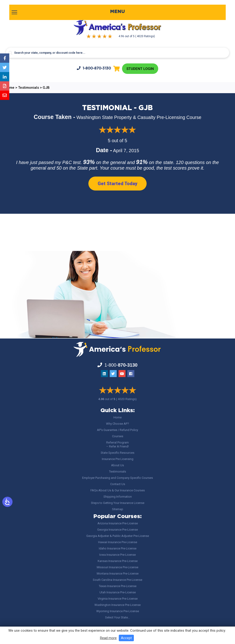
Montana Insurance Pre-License (118, 573)
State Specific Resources (117, 453)
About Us (117, 465)
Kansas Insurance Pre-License (118, 561)
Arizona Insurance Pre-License (118, 523)
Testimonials (117, 471)
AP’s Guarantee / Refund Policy (117, 430)
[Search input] (117, 53)
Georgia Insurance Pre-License (117, 530)
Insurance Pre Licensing (118, 459)
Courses (118, 436)
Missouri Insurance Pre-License (117, 567)
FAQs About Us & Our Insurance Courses (118, 490)
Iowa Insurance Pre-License (117, 555)
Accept (126, 638)
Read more (108, 638)
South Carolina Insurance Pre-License (117, 580)
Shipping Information (118, 497)
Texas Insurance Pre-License (118, 586)
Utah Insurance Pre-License (118, 592)
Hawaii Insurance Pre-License (118, 542)
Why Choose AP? (117, 424)
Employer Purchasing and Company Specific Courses (117, 478)
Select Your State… (117, 617)
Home (117, 417)
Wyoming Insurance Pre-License (118, 611)
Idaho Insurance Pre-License (118, 548)
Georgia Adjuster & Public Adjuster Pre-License (118, 536)
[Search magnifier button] (10, 53)
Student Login (140, 69)
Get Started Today (117, 184)
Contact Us (118, 484)
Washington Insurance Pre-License (117, 605)
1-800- (93, 68)
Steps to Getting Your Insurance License (118, 503)
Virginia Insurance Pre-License (118, 599)
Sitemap (118, 509)
